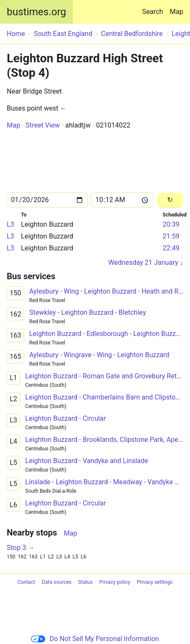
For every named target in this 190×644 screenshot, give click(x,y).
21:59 (171, 236)
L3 (11, 224)
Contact (26, 583)
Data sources (57, 583)
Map (176, 12)
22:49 (171, 248)
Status (85, 583)
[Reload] (170, 200)
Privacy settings (155, 583)
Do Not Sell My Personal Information (95, 639)
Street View (43, 125)
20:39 (171, 224)
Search (154, 8)
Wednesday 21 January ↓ (146, 262)
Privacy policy (114, 583)
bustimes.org (36, 12)
